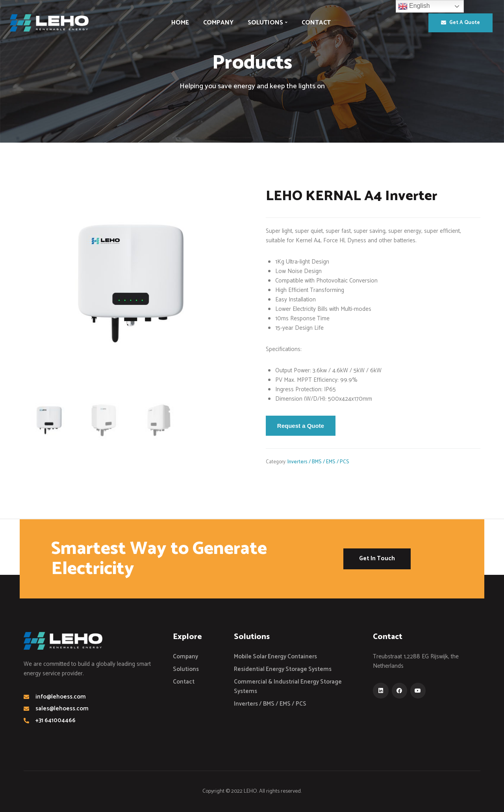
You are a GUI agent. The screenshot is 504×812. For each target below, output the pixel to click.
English (414, 6)
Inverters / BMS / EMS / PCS (318, 462)
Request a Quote (301, 426)
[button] (460, 23)
